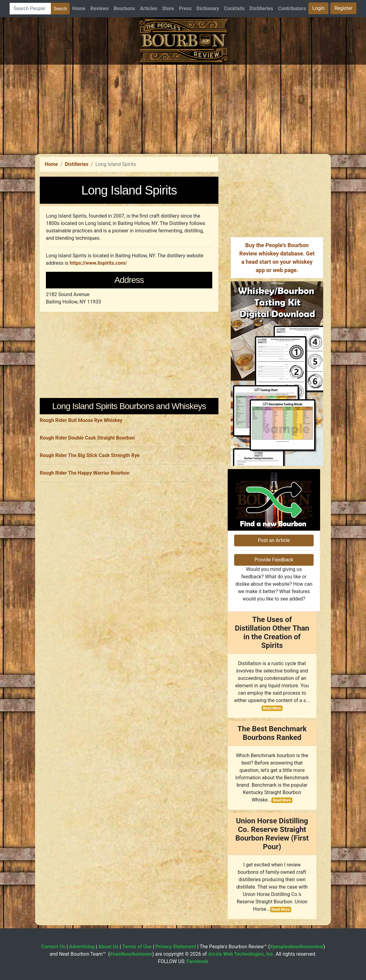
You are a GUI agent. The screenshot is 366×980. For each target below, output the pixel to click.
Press (185, 8)
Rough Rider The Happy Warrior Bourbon (85, 473)
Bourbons (124, 8)
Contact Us (53, 947)
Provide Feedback (274, 560)
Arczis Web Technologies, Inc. (241, 954)
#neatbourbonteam (131, 954)
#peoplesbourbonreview (297, 947)
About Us (108, 947)
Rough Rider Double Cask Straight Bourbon (87, 438)
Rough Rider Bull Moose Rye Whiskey (81, 420)
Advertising (82, 947)
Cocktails (234, 8)
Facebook (197, 961)
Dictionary (208, 8)
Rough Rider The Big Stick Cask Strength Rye (90, 455)
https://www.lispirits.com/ (98, 263)
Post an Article (274, 540)
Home (79, 8)
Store (168, 8)
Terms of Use (137, 947)
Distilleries (261, 8)
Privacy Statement (176, 947)
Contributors (292, 8)
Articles (148, 8)
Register (343, 8)
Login (318, 8)
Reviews (100, 8)
